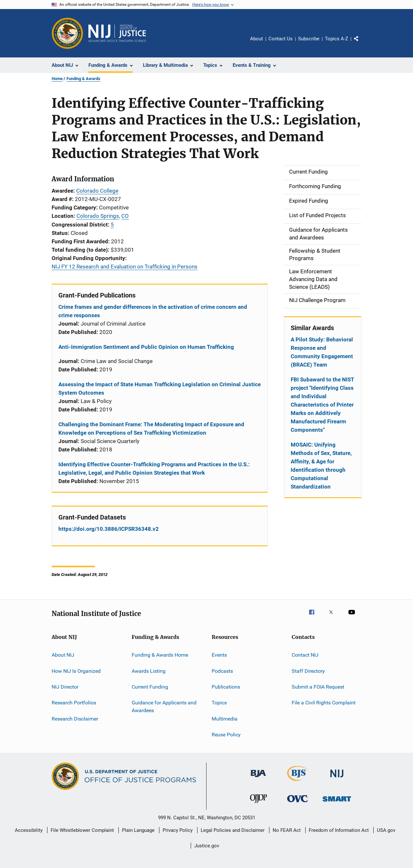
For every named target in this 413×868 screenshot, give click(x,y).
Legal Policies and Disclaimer (233, 830)
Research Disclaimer (75, 718)
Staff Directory (308, 671)
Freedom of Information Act (339, 830)
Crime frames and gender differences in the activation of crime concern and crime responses (153, 311)
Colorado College (97, 191)
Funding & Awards (83, 79)
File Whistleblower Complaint (82, 830)
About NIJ (63, 655)
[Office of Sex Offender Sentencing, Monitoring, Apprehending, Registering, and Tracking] (337, 803)
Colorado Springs (98, 216)
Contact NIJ (305, 655)
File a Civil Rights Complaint (324, 703)
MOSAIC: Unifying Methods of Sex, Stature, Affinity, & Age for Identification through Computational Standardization (321, 466)
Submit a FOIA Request (318, 687)
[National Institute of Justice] (337, 778)
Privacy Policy (178, 830)
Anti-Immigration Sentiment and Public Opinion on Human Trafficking (146, 347)
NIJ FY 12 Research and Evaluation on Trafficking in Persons (125, 267)
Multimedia (225, 718)
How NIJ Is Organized (76, 671)
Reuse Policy (226, 735)
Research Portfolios (74, 703)
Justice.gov (207, 846)
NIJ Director (65, 687)
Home (57, 79)
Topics (219, 703)
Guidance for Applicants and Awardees (164, 707)
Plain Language (138, 830)
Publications (226, 687)
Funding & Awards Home (160, 655)
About (257, 39)
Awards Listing (149, 671)
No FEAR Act (287, 830)
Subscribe (309, 39)
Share (361, 43)
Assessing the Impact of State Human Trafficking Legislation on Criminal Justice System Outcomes (160, 389)
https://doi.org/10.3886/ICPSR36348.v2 (109, 529)
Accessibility (29, 830)
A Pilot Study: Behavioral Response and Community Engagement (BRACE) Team (322, 352)
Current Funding (150, 687)
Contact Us (281, 39)
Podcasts (222, 671)
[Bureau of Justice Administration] (258, 778)
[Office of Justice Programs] (67, 33)
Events (219, 655)
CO (125, 216)
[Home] (117, 33)
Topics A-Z (337, 39)
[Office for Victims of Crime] (297, 803)
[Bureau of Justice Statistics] (298, 782)
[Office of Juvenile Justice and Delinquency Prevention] (258, 804)
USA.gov (386, 830)
